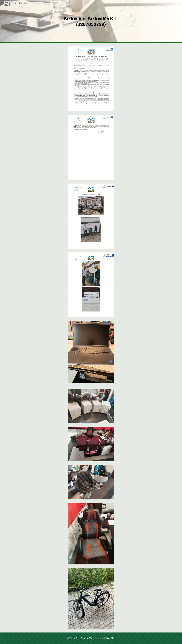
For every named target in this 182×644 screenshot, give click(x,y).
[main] (91, 22)
